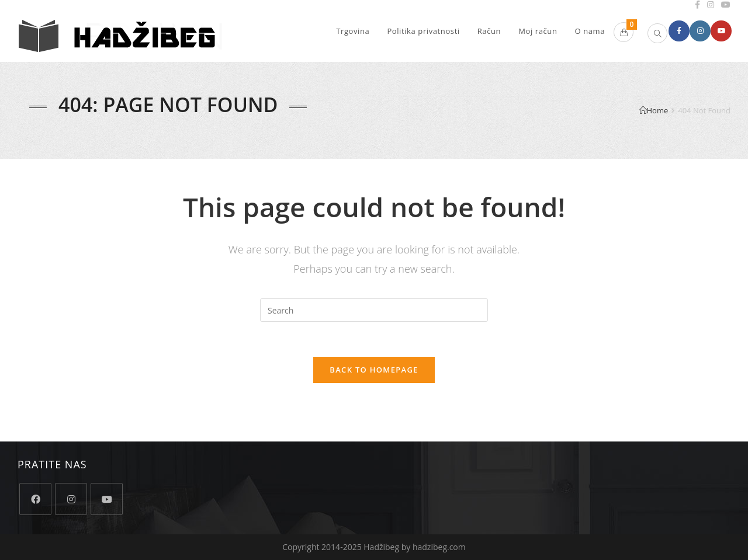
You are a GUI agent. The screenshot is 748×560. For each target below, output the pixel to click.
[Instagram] (71, 499)
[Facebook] (35, 499)
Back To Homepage (374, 370)
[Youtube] (107, 499)
